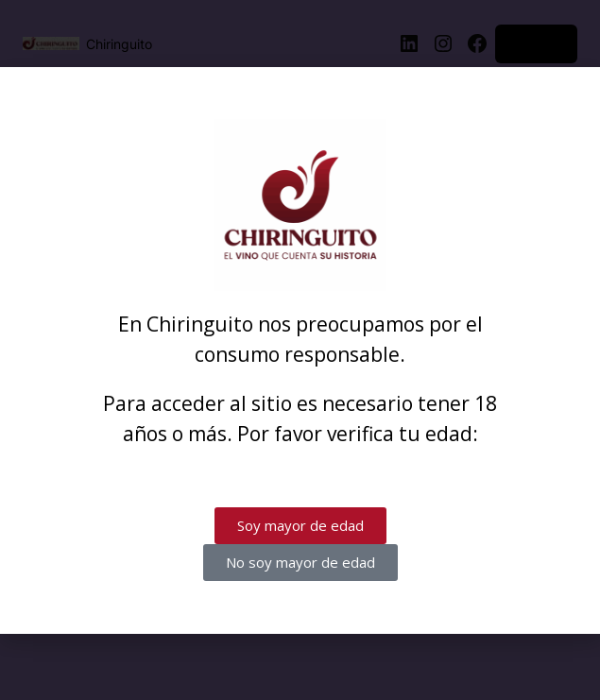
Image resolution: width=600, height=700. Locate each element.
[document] (300, 350)
